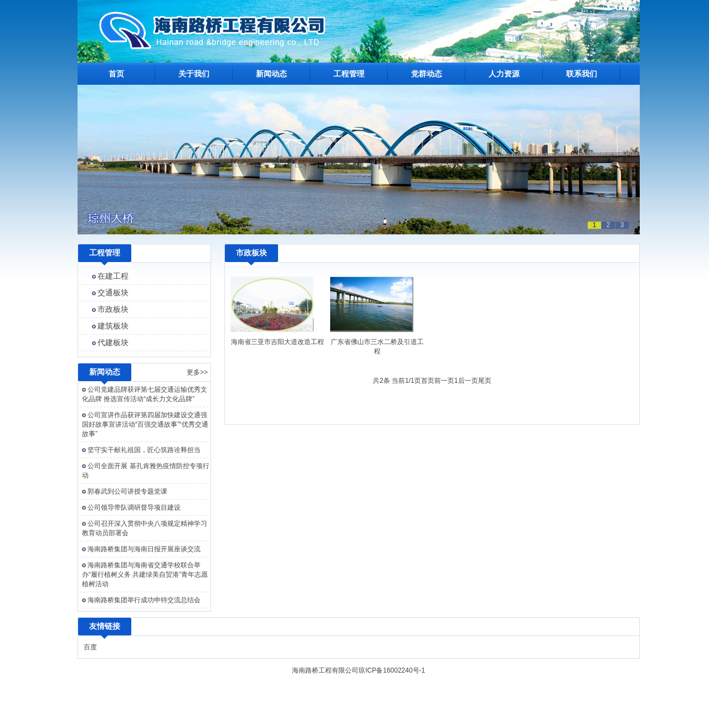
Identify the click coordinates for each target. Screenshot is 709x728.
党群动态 (427, 74)
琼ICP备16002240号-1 (392, 670)
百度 (90, 647)
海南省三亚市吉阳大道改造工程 (278, 342)
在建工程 (113, 276)
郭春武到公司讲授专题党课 (127, 491)
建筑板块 (113, 326)
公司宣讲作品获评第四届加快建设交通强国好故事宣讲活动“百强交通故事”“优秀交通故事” (145, 424)
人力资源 (504, 74)
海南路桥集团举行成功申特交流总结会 (144, 600)
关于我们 (194, 74)
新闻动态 (271, 74)
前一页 (444, 381)
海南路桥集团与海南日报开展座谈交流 (144, 549)
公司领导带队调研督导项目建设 (134, 507)
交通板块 (113, 293)
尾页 (485, 381)
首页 (116, 74)
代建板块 (113, 342)
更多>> (197, 372)
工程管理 (349, 74)
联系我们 (582, 74)
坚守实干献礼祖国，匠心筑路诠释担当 (144, 450)
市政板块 (113, 309)
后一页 (468, 381)
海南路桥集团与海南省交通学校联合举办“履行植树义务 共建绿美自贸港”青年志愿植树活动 (145, 575)
